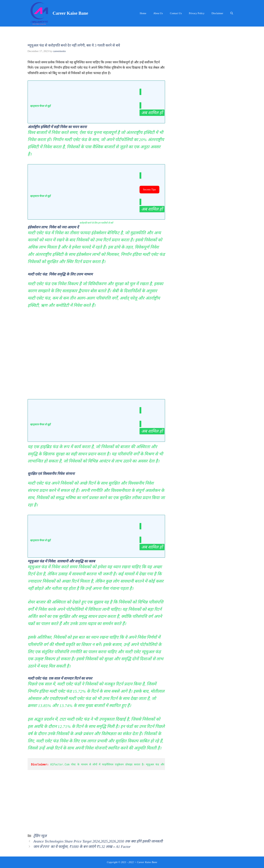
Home (143, 13)
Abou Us (158, 13)
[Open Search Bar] (232, 13)
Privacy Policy (197, 13)
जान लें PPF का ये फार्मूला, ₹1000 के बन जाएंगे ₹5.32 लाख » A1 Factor (82, 847)
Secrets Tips (150, 189)
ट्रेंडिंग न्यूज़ (40, 836)
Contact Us (176, 13)
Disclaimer (217, 13)
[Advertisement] (96, 357)
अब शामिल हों (152, 113)
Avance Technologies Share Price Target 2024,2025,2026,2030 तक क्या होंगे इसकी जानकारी (98, 841)
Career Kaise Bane (70, 13)
